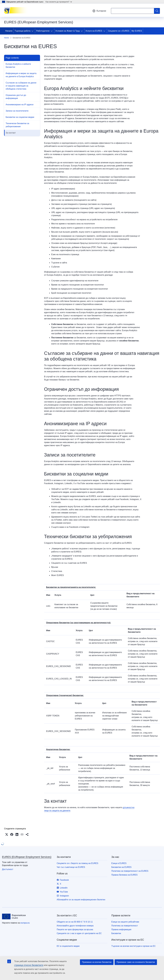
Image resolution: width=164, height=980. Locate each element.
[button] (7, 834)
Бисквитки (116, 933)
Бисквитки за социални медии (20, 117)
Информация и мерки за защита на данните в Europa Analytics (21, 75)
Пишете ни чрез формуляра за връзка (75, 929)
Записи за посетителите (17, 111)
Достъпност (8, 869)
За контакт (11, 133)
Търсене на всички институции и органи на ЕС (133, 946)
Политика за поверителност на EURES (130, 871)
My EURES (137, 31)
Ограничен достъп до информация (16, 97)
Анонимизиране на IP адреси (20, 105)
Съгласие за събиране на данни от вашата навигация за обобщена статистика (21, 86)
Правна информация (121, 929)
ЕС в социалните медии (68, 946)
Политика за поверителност (125, 926)
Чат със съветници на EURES (71, 867)
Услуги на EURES (94, 31)
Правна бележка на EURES (124, 875)
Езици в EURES (119, 863)
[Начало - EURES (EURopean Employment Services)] (17, 10)
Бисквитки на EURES (121, 867)
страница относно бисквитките (29, 965)
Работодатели (43, 31)
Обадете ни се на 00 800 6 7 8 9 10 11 (75, 922)
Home (6, 38)
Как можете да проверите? (59, 2)
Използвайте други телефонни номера (75, 926)
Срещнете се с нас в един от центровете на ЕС (79, 933)
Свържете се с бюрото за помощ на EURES (78, 863)
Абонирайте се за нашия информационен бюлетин (81, 900)
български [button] (99, 11)
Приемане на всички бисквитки (97, 962)
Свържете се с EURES (119, 31)
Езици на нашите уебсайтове (125, 922)
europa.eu (25, 923)
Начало (9, 31)
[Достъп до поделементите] (33, 31)
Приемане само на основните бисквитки (136, 962)
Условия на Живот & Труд (68, 31)
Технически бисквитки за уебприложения (17, 125)
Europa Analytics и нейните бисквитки (18, 66)
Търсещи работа (23, 31)
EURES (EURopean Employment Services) (27, 857)
